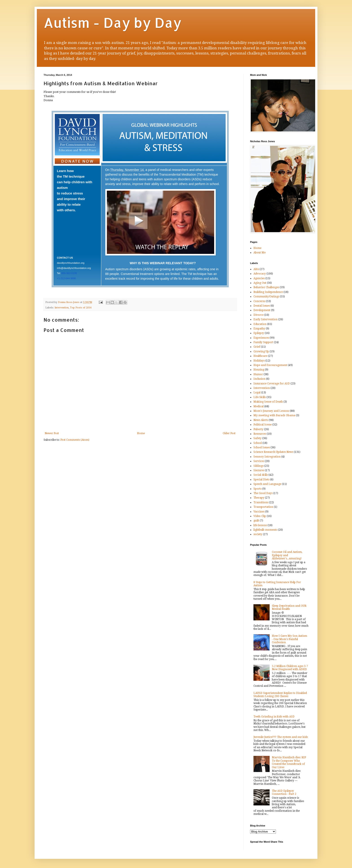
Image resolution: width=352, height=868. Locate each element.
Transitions (261, 502)
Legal (257, 393)
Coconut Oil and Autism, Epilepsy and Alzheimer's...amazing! (287, 555)
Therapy (259, 498)
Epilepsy (259, 333)
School (258, 443)
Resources (260, 434)
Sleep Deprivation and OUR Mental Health (289, 607)
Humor (258, 374)
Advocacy (260, 274)
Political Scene (263, 425)
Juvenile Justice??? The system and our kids (281, 737)
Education (260, 324)
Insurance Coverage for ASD (272, 384)
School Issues (262, 447)
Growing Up (261, 351)
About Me (260, 253)
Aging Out (260, 283)
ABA (256, 269)
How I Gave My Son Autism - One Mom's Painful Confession (289, 639)
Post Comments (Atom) (75, 440)
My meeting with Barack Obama (274, 415)
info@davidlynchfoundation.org (74, 268)
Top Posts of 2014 (81, 308)
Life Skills (260, 397)
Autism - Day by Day (112, 23)
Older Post (229, 433)
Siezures (259, 470)
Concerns (259, 301)
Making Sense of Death (268, 402)
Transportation (263, 507)
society (258, 534)
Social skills (261, 475)
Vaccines (259, 512)
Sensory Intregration (267, 457)
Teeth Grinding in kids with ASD (274, 717)
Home (141, 433)
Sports (257, 489)
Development (262, 310)
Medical (258, 406)
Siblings (258, 466)
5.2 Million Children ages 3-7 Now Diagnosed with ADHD (290, 668)
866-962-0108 (69, 273)
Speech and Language (267, 484)
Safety (257, 438)
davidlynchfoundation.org (71, 263)
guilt (256, 521)
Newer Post (52, 433)
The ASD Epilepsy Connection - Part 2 (284, 792)
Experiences (261, 338)
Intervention (62, 308)
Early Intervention (265, 319)
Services (259, 461)
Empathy (259, 329)
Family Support (263, 342)
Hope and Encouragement (270, 365)
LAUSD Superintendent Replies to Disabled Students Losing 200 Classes (280, 695)
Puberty (258, 429)
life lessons (260, 525)
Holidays (259, 361)
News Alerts (261, 420)
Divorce (258, 315)
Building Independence (268, 292)
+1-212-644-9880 (67, 278)
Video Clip (260, 516)
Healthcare (260, 356)
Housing (259, 370)
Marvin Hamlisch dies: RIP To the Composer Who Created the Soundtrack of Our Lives (289, 762)
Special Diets (261, 480)
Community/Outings (266, 297)
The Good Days (263, 493)
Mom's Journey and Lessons (271, 411)
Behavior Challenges (266, 287)
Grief (257, 347)
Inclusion (259, 379)
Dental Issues (262, 306)
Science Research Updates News (273, 452)
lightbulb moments (265, 530)
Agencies (259, 278)
